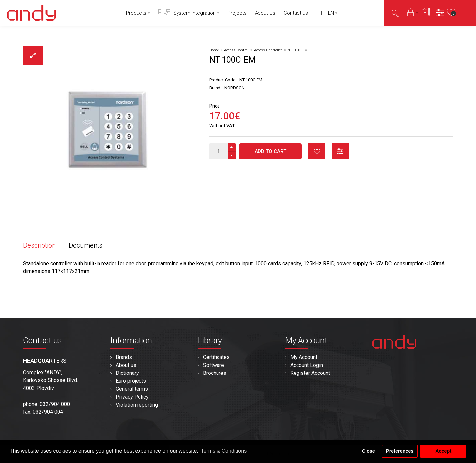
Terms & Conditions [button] (224, 451)
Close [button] (368, 451)
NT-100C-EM (297, 50)
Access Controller (268, 50)
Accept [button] (443, 451)
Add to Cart (270, 151)
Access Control (236, 50)
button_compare (340, 151)
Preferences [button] (400, 451)
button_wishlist (317, 151)
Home (214, 50)
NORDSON (235, 88)
